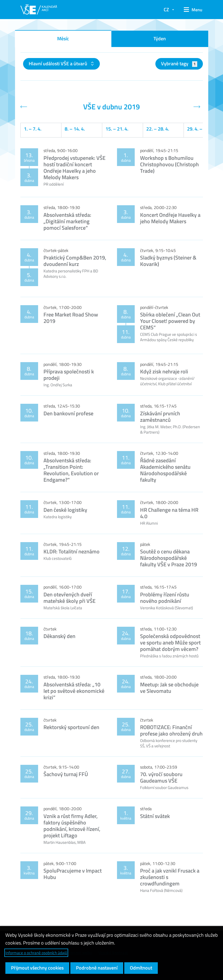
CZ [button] (166, 10)
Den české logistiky (65, 510)
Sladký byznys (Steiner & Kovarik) (168, 261)
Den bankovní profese (68, 413)
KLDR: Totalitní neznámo (72, 551)
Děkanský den (59, 636)
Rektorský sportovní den (71, 727)
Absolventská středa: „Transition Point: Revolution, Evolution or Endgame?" (71, 470)
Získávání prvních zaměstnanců (160, 417)
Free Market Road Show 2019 (71, 318)
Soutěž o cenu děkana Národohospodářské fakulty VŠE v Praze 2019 (169, 558)
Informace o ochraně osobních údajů (36, 953)
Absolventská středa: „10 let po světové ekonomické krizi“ (74, 691)
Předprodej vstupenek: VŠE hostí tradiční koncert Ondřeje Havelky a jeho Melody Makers (74, 167)
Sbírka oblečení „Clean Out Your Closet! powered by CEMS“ (170, 321)
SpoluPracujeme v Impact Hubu (73, 874)
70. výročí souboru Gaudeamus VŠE (161, 777)
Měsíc (63, 39)
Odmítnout (141, 968)
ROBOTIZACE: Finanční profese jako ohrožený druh (171, 730)
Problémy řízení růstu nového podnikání (165, 598)
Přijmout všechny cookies (37, 968)
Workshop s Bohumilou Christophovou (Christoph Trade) (169, 164)
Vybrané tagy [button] (179, 64)
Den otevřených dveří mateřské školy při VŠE (70, 598)
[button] (191, 10)
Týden (160, 39)
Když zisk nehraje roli (164, 371)
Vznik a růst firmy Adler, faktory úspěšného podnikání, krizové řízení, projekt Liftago (72, 826)
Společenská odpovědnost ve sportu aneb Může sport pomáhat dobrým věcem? (170, 642)
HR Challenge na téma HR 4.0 (169, 513)
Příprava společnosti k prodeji (69, 375)
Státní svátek (155, 816)
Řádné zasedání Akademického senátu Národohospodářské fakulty (165, 470)
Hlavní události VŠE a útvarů (59, 64)
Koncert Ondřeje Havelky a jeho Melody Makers (170, 218)
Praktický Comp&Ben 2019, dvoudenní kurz (75, 261)
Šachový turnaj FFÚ (66, 774)
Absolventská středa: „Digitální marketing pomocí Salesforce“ (67, 221)
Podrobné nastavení (97, 968)
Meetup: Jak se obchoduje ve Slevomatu (169, 688)
